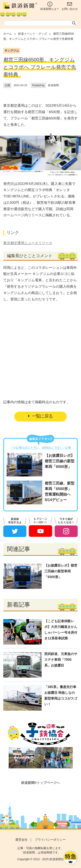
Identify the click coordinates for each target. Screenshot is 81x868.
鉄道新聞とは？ (50, 6)
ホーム (8, 34)
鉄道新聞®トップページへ (41, 783)
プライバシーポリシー (50, 840)
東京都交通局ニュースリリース (28, 243)
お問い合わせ (70, 6)
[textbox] (40, 23)
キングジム (12, 50)
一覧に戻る (40, 416)
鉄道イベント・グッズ (33, 34)
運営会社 (21, 840)
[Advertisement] (41, 342)
